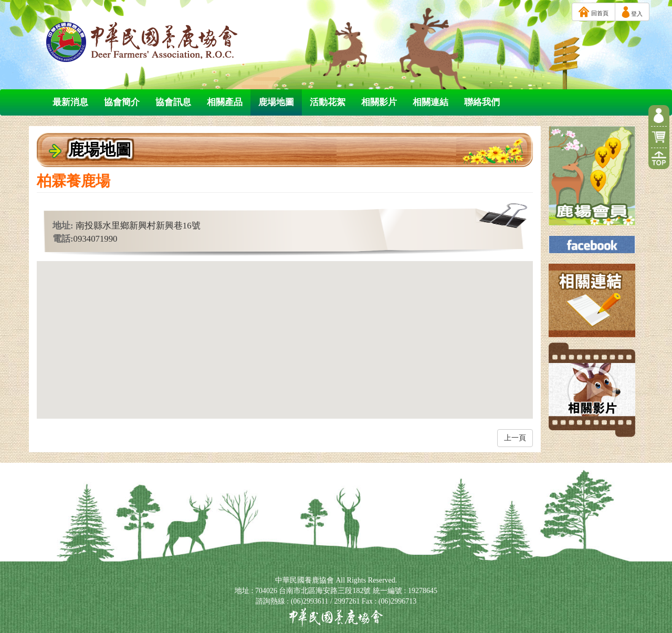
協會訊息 (173, 102)
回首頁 (594, 12)
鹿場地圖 (276, 102)
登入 (632, 12)
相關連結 (430, 102)
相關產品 (225, 102)
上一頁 (515, 438)
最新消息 (70, 102)
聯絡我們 (482, 102)
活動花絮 (328, 102)
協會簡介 (122, 102)
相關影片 (379, 102)
